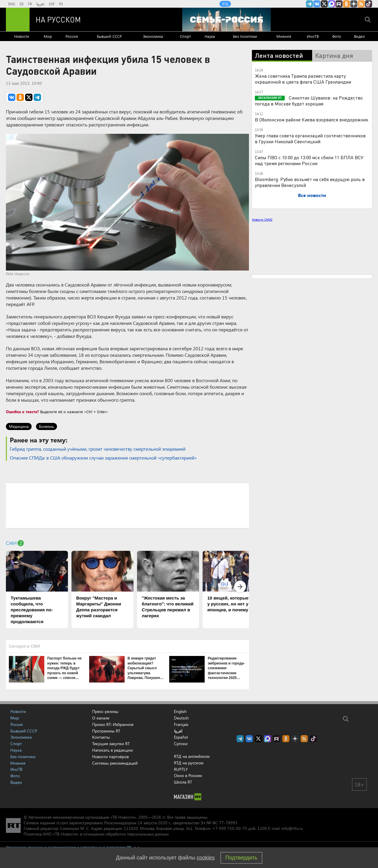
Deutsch (181, 718)
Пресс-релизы (105, 711)
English (180, 711)
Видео (360, 36)
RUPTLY (181, 769)
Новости (22, 36)
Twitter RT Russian (324, 4)
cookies (206, 858)
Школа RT (183, 782)
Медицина (19, 426)
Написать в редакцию (113, 750)
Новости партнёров (110, 757)
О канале (101, 718)
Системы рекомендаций (115, 763)
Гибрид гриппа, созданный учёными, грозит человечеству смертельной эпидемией (98, 449)
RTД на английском (192, 756)
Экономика (153, 36)
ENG (12, 4)
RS (61, 4)
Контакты (101, 737)
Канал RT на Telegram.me (309, 4)
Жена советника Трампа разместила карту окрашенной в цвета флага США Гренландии (303, 79)
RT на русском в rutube (339, 4)
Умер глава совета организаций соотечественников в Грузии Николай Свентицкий (310, 138)
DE (22, 4)
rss (361, 4)
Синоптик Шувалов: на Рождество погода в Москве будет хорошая (309, 101)
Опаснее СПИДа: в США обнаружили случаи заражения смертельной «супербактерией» (103, 458)
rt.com (62, 823)
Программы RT (106, 731)
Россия (72, 36)
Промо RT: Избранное (113, 724)
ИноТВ (313, 36)
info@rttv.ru (292, 828)
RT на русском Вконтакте (317, 4)
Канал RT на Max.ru (332, 4)
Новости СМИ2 (262, 219)
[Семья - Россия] (227, 19)
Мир (48, 36)
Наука (210, 36)
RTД (225, 4)
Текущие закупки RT (111, 744)
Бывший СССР (109, 36)
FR (30, 4)
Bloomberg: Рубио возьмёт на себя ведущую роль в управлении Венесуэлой (310, 182)
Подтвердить (241, 858)
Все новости (312, 195)
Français (181, 724)
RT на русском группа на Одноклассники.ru (346, 4)
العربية (40, 4)
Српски (181, 744)
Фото (337, 36)
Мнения (284, 36)
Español (181, 737)
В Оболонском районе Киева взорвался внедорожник (312, 119)
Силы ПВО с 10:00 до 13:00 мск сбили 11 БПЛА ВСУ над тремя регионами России (309, 160)
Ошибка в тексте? (22, 412)
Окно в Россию (188, 775)
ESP (52, 4)
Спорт (185, 36)
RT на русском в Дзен (354, 4)
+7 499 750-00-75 (230, 828)
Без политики (245, 36)
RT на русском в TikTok (369, 4)
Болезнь (47, 426)
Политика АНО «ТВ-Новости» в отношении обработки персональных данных (96, 834)
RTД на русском (189, 763)
